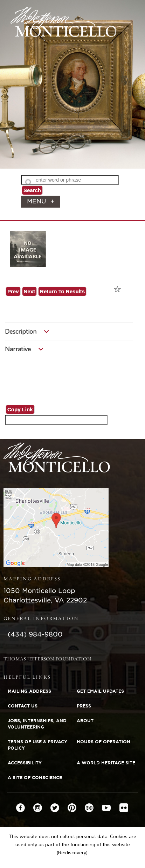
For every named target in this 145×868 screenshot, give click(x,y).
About (85, 721)
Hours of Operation (103, 742)
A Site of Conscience (35, 778)
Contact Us (23, 706)
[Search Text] (70, 180)
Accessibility (25, 763)
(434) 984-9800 (35, 634)
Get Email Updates (100, 691)
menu (41, 202)
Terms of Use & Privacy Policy (37, 745)
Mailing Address (29, 691)
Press (84, 706)
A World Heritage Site (106, 763)
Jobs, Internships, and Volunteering (37, 724)
